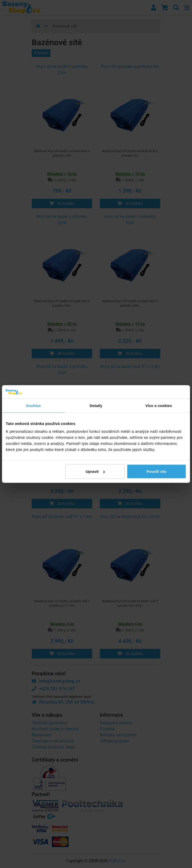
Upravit (95, 471)
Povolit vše (156, 471)
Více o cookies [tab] (159, 405)
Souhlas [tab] (33, 405)
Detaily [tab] (96, 405)
